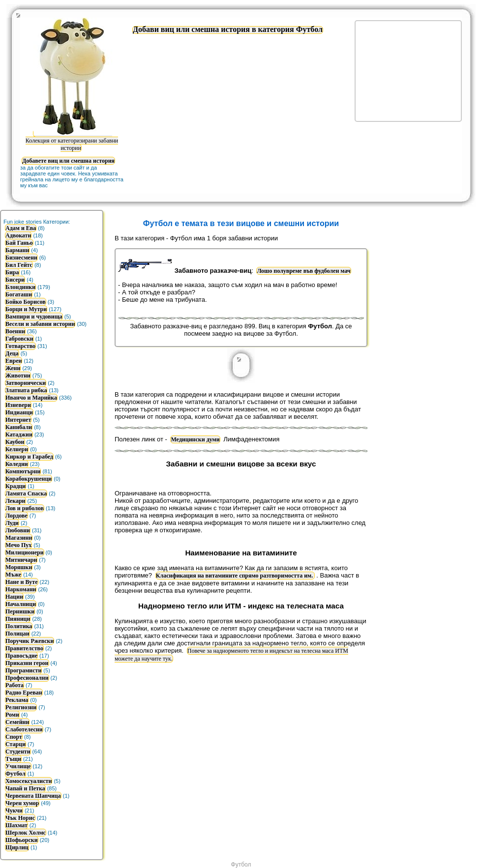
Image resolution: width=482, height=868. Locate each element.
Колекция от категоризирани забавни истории (72, 140)
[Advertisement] (428, 356)
